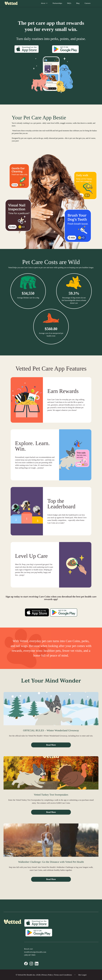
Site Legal (82, 975)
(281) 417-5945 (30, 955)
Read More (51, 745)
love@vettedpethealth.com (35, 952)
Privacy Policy (47, 975)
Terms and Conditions (63, 975)
